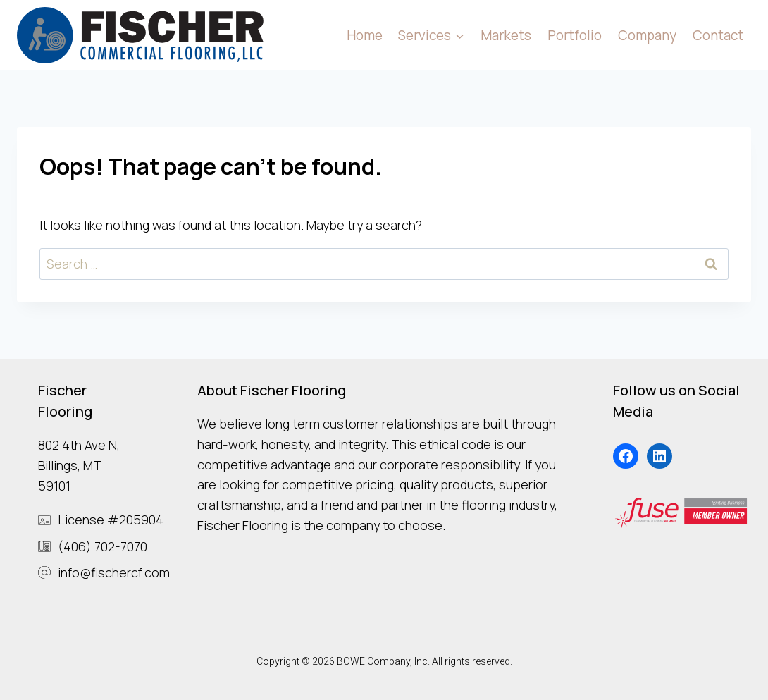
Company (647, 35)
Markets (506, 35)
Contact (718, 35)
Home (365, 35)
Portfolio (575, 35)
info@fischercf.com (114, 572)
